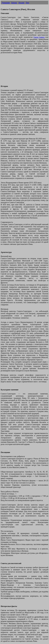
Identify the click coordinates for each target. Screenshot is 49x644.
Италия (21, 3)
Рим (27, 3)
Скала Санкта (39, 37)
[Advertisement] (24, 70)
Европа (14, 3)
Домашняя (6, 3)
